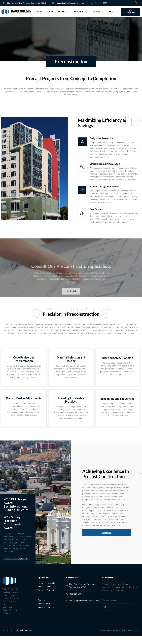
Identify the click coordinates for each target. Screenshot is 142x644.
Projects (64, 12)
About (50, 12)
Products (81, 12)
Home (39, 12)
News (110, 12)
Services (98, 12)
